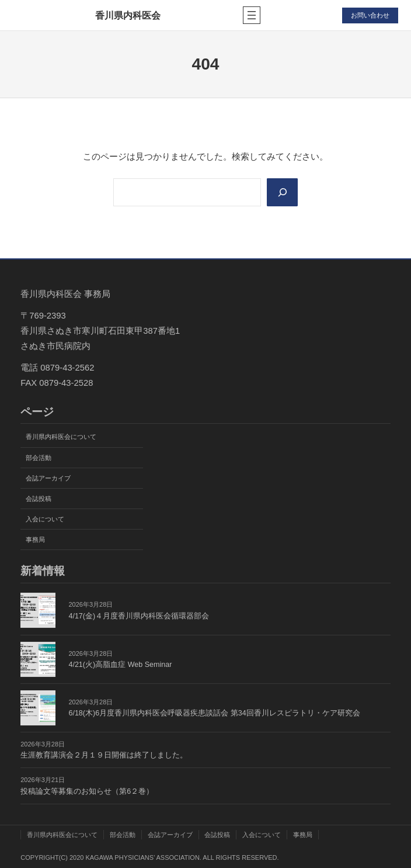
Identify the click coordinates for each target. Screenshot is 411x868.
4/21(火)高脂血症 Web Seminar (120, 665)
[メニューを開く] (252, 15)
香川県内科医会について (61, 437)
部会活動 (39, 458)
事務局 (35, 540)
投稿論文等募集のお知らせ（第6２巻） (87, 791)
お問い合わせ (370, 15)
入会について (45, 519)
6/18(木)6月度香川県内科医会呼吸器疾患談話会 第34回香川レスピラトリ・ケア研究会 (214, 713)
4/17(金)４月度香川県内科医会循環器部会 (139, 616)
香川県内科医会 (128, 15)
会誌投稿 (39, 499)
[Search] (283, 193)
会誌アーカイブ (48, 478)
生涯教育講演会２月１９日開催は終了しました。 (104, 755)
